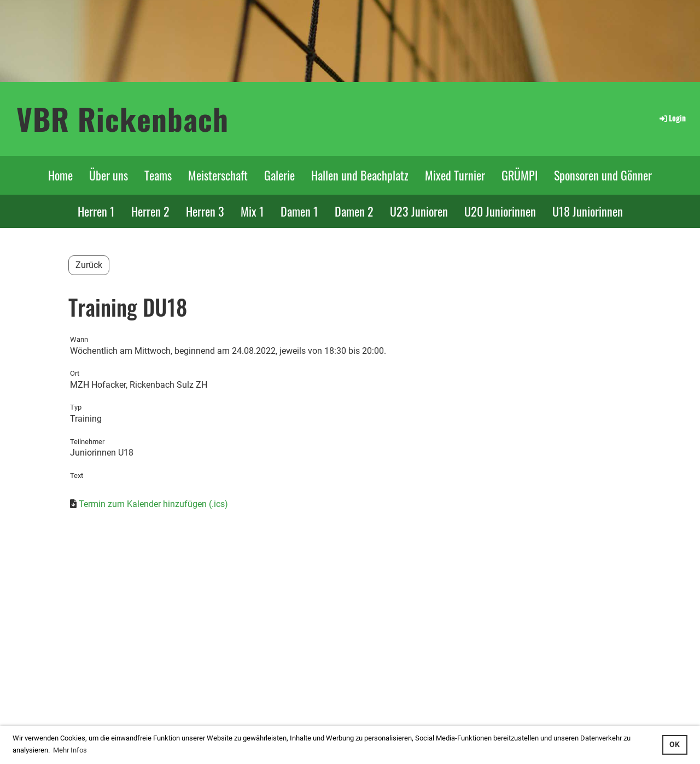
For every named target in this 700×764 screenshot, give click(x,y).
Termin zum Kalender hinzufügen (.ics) (153, 504)
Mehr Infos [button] (70, 750)
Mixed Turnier (455, 175)
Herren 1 (96, 211)
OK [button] (675, 745)
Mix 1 (252, 211)
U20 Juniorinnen (500, 211)
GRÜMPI (520, 175)
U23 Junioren (419, 211)
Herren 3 (205, 211)
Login (672, 118)
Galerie (279, 175)
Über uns (109, 175)
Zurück (89, 265)
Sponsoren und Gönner (603, 175)
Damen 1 (299, 211)
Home (60, 175)
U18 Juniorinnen (588, 211)
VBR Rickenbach (122, 118)
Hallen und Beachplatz (360, 175)
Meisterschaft (218, 175)
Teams (158, 175)
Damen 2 (354, 211)
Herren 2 (150, 211)
